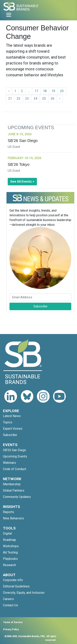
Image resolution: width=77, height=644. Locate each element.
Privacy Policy (11, 629)
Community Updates (17, 497)
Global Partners (14, 490)
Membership (12, 484)
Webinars (9, 463)
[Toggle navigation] (9, 15)
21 (10, 98)
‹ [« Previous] (9, 91)
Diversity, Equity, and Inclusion (24, 593)
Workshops (11, 546)
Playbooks (10, 559)
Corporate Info (13, 580)
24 (36, 98)
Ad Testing (10, 552)
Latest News (12, 416)
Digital (7, 533)
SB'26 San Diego (15, 450)
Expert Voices (13, 429)
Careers (8, 599)
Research (9, 565)
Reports (8, 512)
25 (44, 98)
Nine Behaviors (13, 518)
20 (62, 91)
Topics (8, 422)
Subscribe (40, 306)
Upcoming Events (15, 456)
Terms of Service (13, 622)
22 (19, 98)
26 (53, 98)
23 (27, 98)
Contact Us (10, 605)
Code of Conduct (15, 469)
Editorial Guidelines (16, 586)
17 (36, 91)
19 (53, 91)
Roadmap (9, 540)
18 (45, 91)
